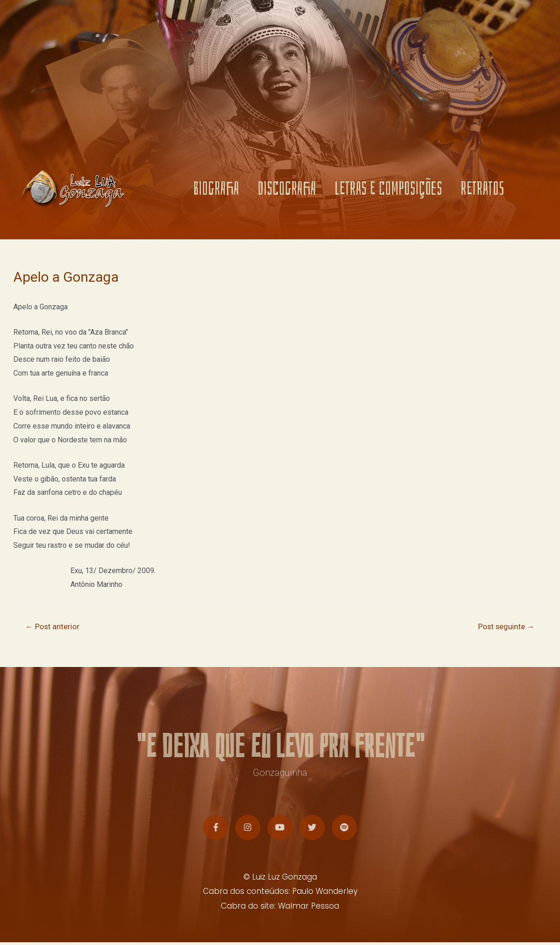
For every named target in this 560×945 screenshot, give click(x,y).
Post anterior (53, 627)
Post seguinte (505, 627)
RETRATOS (482, 191)
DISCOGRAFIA (287, 191)
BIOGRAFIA (216, 191)
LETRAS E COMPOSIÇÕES (388, 191)
